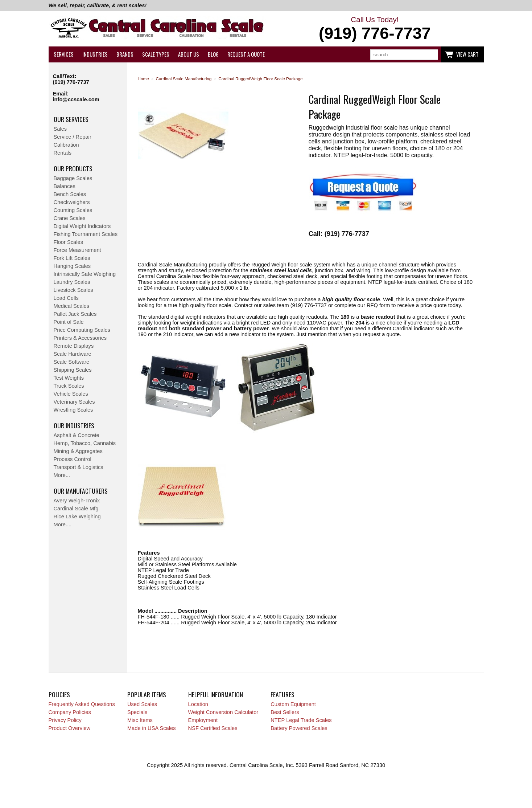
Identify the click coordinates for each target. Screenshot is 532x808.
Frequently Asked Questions (82, 704)
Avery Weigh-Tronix (77, 501)
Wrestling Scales (73, 410)
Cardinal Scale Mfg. (77, 509)
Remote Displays (74, 346)
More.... (63, 525)
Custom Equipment (293, 704)
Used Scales (142, 704)
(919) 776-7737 (71, 82)
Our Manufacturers (81, 491)
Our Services (71, 119)
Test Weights (69, 378)
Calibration (66, 145)
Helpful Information (216, 694)
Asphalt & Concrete (77, 435)
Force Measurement (77, 250)
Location (198, 704)
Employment (203, 720)
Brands (125, 54)
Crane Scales (70, 218)
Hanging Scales (72, 266)
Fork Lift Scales (72, 258)
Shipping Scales (73, 370)
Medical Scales (72, 306)
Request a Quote (246, 54)
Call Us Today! (375, 29)
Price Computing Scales (82, 330)
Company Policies (70, 712)
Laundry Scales (72, 282)
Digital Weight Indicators (82, 226)
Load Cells (66, 298)
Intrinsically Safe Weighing (85, 274)
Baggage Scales (73, 178)
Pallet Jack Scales (75, 314)
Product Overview (70, 728)
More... (62, 475)
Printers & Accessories (80, 338)
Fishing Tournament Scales (86, 234)
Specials (137, 712)
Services (64, 54)
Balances (65, 186)
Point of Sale (69, 322)
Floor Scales (68, 242)
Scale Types (156, 54)
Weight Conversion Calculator (223, 712)
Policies (59, 694)
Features (283, 694)
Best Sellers (285, 712)
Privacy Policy (65, 720)
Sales (60, 129)
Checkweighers (72, 202)
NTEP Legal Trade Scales (301, 720)
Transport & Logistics (79, 467)
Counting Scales (73, 210)
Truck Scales (69, 386)
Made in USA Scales (152, 728)
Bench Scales (70, 194)
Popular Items (147, 694)
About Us (189, 54)
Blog (213, 54)
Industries (95, 54)
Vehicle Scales (71, 394)
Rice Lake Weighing (77, 517)
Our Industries (74, 425)
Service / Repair (73, 137)
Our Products (73, 168)
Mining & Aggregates (78, 451)
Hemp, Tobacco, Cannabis (85, 443)
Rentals (63, 153)
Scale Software (72, 362)
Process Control (73, 459)
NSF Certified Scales (213, 728)
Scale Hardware (73, 354)
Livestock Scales (73, 290)
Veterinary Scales (74, 402)
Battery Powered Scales (299, 728)
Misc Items (140, 720)
